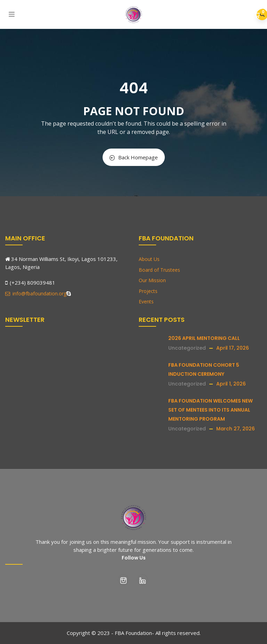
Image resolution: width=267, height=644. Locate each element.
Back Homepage (134, 157)
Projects (148, 291)
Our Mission (152, 280)
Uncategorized (187, 348)
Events (146, 301)
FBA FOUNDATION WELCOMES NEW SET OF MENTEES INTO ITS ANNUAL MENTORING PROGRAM (211, 410)
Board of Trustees (159, 270)
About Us (149, 259)
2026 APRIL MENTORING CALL (204, 338)
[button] (257, 15)
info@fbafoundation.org (36, 293)
